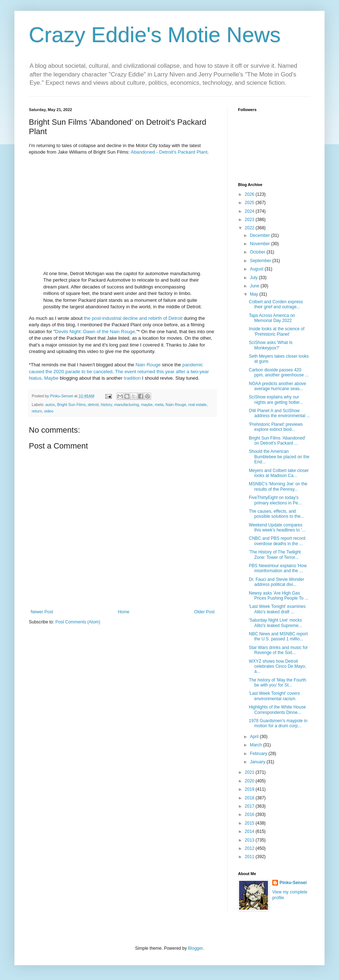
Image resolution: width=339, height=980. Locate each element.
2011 (250, 857)
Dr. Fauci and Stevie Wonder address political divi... (276, 582)
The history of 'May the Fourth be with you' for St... (278, 683)
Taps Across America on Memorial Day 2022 (272, 318)
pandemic (193, 365)
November (261, 244)
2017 (250, 806)
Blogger (195, 948)
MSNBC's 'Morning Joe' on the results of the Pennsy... (278, 486)
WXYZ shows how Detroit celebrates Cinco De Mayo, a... (278, 666)
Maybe (52, 378)
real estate (197, 405)
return (37, 411)
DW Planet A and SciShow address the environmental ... (279, 413)
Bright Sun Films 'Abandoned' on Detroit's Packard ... (277, 441)
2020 (250, 781)
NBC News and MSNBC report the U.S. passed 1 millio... (278, 636)
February (259, 754)
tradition (132, 378)
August (257, 269)
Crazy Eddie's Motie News (155, 35)
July (254, 278)
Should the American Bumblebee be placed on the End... (279, 457)
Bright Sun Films (71, 405)
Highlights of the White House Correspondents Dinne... (277, 710)
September (261, 261)
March (257, 745)
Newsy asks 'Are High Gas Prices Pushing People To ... (279, 596)
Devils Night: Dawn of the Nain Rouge (95, 332)
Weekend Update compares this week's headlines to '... (277, 527)
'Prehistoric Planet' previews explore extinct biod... (276, 427)
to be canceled (97, 372)
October (258, 252)
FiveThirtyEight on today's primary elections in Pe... (275, 500)
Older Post (204, 612)
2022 (250, 228)
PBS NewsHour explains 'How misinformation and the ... (278, 568)
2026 (250, 194)
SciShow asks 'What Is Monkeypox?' (271, 345)
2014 (250, 831)
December (261, 235)
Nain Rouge (148, 365)
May (255, 294)
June (255, 286)
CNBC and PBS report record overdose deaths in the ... (277, 541)
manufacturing (126, 405)
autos (50, 405)
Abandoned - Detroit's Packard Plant (169, 152)
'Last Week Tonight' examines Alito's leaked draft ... (277, 609)
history (106, 405)
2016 (250, 815)
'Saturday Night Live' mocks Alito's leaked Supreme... (275, 623)
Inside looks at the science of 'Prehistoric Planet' (277, 331)
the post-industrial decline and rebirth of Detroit (133, 318)
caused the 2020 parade (54, 372)
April (255, 737)
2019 (250, 789)
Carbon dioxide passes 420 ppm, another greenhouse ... (279, 372)
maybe (147, 405)
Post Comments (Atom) (78, 622)
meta (159, 405)
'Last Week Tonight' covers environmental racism (274, 696)
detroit (93, 405)
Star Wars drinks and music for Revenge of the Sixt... (278, 650)
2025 (250, 203)
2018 (250, 798)
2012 (250, 848)
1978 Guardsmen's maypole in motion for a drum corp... (278, 723)
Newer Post (42, 612)
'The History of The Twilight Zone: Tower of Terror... (275, 555)
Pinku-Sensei (293, 883)
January (258, 762)
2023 (250, 220)
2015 (250, 823)
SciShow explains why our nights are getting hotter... (276, 399)
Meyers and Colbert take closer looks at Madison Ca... (279, 473)
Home (124, 612)
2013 (250, 840)
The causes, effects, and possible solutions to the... (276, 514)
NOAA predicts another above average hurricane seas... (278, 386)
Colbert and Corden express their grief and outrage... (276, 304)
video (49, 411)
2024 (250, 211)
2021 (250, 772)
